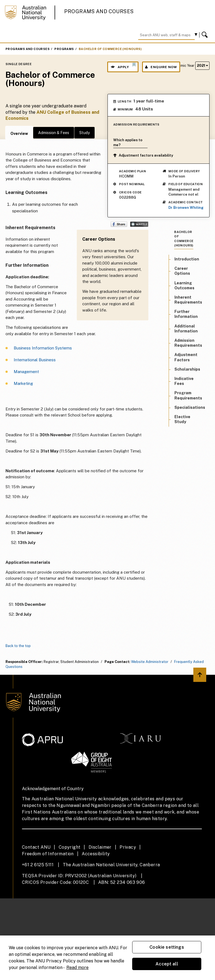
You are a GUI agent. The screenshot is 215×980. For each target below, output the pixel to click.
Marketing (23, 383)
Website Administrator (150, 662)
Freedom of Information (48, 854)
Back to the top (18, 646)
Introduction (187, 259)
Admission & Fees (54, 133)
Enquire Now (161, 67)
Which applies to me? (128, 142)
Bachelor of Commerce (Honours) (110, 49)
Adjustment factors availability (143, 155)
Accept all (167, 964)
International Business (35, 360)
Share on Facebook (119, 224)
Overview (19, 134)
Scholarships (187, 369)
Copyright (70, 847)
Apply (123, 66)
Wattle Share (139, 224)
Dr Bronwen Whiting (186, 208)
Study (84, 133)
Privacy (128, 847)
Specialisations (190, 407)
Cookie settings (167, 947)
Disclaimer (100, 847)
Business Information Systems (43, 348)
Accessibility (96, 854)
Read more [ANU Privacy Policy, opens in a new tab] (77, 967)
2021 (202, 66)
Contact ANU (36, 847)
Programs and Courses (99, 11)
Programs (64, 49)
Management (26, 372)
